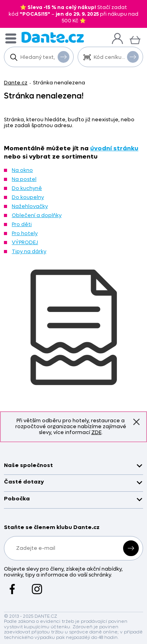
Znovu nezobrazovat (136, 422)
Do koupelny (28, 197)
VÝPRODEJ (25, 242)
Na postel (24, 179)
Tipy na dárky (29, 251)
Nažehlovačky (30, 206)
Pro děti (22, 224)
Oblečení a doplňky (37, 215)
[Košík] (135, 39)
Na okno (22, 170)
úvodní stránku (114, 148)
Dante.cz (16, 83)
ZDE (96, 432)
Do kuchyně (27, 188)
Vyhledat (64, 57)
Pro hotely (25, 233)
